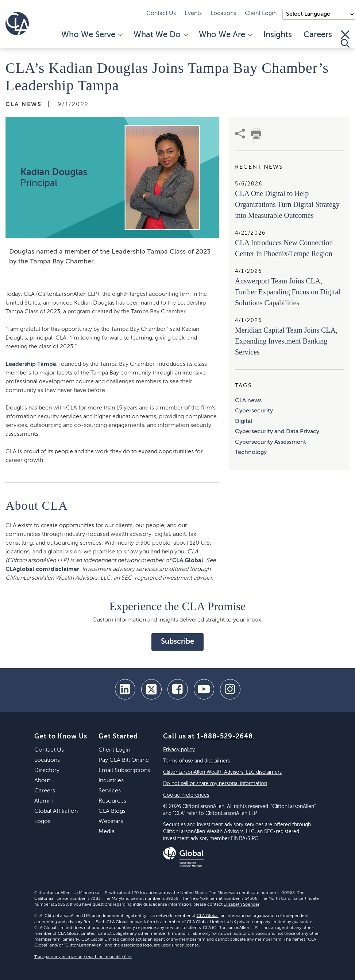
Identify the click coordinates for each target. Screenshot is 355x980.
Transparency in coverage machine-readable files (83, 957)
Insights (278, 35)
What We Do (160, 35)
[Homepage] (17, 24)
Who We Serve (92, 35)
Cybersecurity (254, 411)
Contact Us (161, 13)
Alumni (44, 801)
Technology (251, 452)
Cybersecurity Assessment (271, 442)
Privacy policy (179, 750)
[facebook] (178, 689)
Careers (318, 35)
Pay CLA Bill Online (124, 760)
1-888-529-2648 (225, 737)
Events (193, 13)
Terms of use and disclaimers (196, 761)
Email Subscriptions (124, 771)
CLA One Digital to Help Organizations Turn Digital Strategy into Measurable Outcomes (287, 204)
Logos (42, 822)
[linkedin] (125, 689)
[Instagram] (230, 689)
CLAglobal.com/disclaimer (42, 569)
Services (110, 791)
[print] (256, 134)
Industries (111, 781)
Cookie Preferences (186, 795)
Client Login (261, 13)
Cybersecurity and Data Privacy (277, 432)
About (42, 781)
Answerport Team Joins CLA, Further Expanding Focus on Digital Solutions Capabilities (288, 292)
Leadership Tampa (31, 364)
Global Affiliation (56, 811)
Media (107, 832)
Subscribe (177, 642)
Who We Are (225, 35)
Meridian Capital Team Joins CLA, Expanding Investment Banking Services (286, 341)
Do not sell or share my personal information (215, 784)
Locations (223, 13)
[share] (240, 134)
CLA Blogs (112, 811)
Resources (112, 801)
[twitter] (151, 689)
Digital (244, 422)
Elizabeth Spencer (242, 905)
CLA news (248, 401)
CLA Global (188, 561)
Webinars (111, 822)
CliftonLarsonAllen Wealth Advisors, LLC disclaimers (222, 772)
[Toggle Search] (345, 39)
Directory (47, 771)
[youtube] (204, 689)
